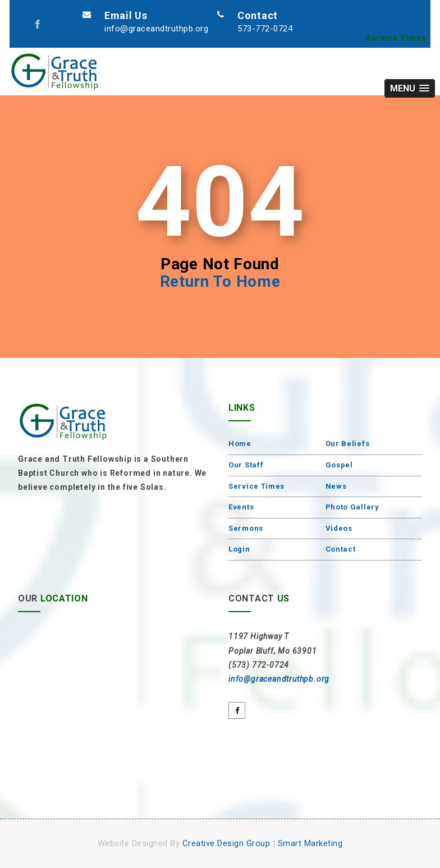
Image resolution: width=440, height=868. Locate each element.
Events (241, 507)
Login (239, 549)
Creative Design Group (226, 843)
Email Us (126, 15)
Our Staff (246, 465)
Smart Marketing (310, 843)
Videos (339, 528)
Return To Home (220, 281)
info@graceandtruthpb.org (156, 29)
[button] (410, 88)
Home (240, 444)
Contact (341, 549)
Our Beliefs (348, 444)
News (336, 486)
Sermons (246, 528)
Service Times (256, 486)
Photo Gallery (352, 507)
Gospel (339, 465)
